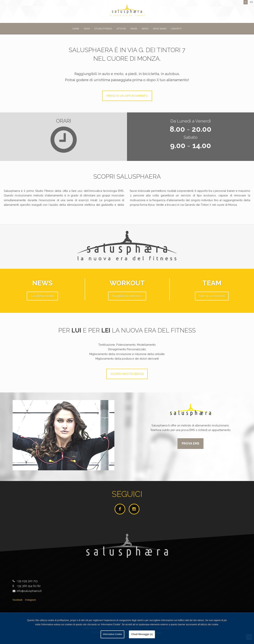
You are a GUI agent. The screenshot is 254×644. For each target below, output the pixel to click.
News (145, 29)
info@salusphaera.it (29, 591)
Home (76, 29)
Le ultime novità (42, 296)
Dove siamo (160, 29)
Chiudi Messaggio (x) (142, 634)
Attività (121, 29)
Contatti (176, 29)
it (246, 2)
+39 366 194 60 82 (29, 586)
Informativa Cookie (112, 634)
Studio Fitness (103, 29)
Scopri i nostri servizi (127, 374)
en (251, 2)
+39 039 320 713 (27, 581)
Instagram (31, 600)
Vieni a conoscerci (212, 296)
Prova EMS (190, 443)
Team (87, 29)
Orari (134, 29)
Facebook (18, 600)
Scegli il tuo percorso (127, 296)
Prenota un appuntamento (127, 96)
